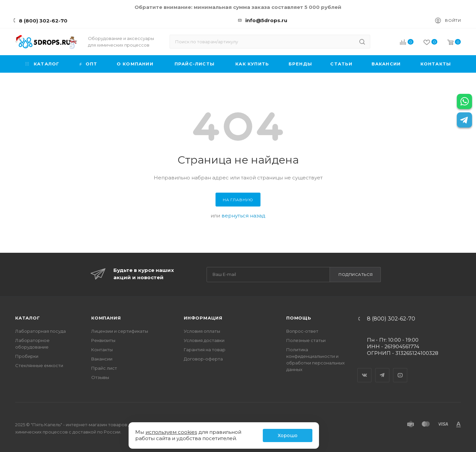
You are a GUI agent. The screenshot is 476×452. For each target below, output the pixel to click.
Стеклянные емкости (39, 365)
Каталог (28, 318)
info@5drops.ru (266, 20)
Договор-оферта (203, 359)
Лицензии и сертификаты (120, 331)
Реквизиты (103, 340)
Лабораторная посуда (40, 331)
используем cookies (171, 432)
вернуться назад (243, 216)
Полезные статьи (306, 340)
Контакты (102, 350)
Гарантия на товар (205, 350)
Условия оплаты (202, 331)
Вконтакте (365, 369)
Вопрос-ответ (302, 331)
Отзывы (100, 377)
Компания (106, 318)
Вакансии (102, 359)
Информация (203, 318)
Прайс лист (104, 368)
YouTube (400, 369)
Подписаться (356, 274)
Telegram (382, 369)
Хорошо (288, 435)
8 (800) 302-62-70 (43, 21)
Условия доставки (204, 340)
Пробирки (27, 356)
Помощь (299, 318)
